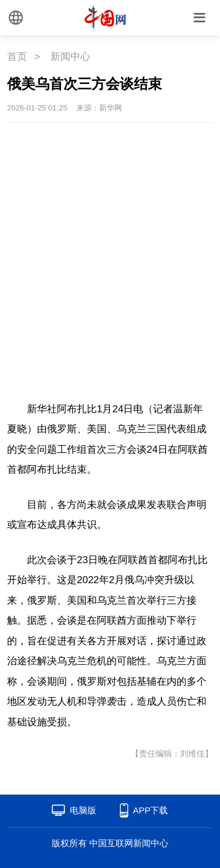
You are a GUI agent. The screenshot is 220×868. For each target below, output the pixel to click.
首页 (17, 57)
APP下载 (150, 810)
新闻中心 (70, 57)
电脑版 (83, 810)
